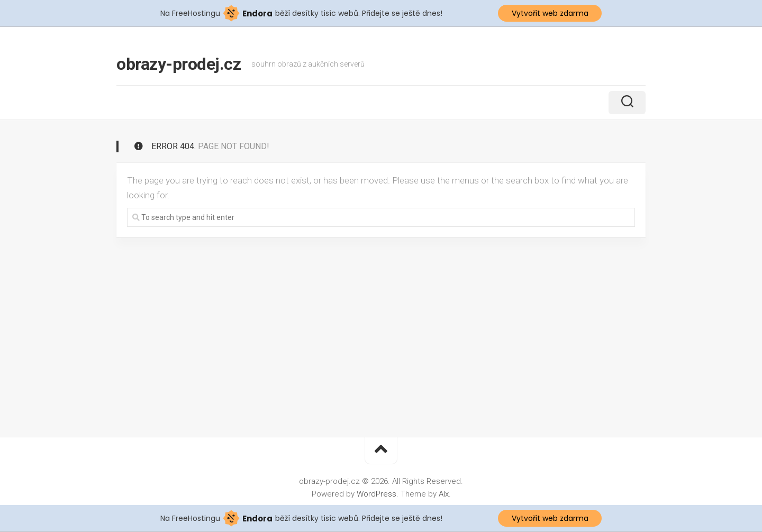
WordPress (377, 494)
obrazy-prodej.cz (179, 64)
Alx (444, 494)
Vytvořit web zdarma (550, 13)
